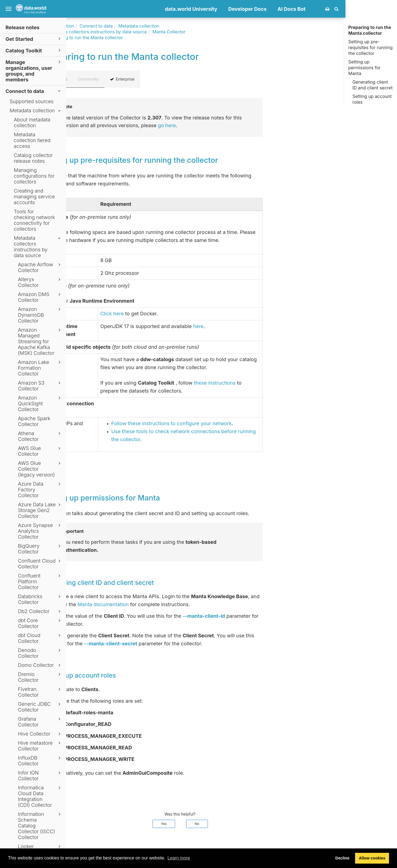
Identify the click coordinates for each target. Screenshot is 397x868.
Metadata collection (36, 111)
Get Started (34, 39)
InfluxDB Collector (40, 761)
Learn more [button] (179, 858)
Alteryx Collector (40, 282)
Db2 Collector (40, 611)
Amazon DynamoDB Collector (40, 315)
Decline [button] (342, 858)
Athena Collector (40, 436)
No (248, 824)
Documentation (110, 26)
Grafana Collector (40, 722)
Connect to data (34, 91)
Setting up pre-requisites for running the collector (370, 47)
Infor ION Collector (40, 776)
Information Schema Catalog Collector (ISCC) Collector (40, 826)
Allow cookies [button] (372, 858)
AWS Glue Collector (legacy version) (40, 469)
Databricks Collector (40, 599)
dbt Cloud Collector (40, 638)
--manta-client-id (255, 616)
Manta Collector (221, 32)
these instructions (266, 383)
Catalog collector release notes (33, 158)
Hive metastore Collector (40, 746)
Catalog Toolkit (34, 50)
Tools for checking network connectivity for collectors (34, 220)
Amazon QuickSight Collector (40, 404)
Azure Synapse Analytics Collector (40, 531)
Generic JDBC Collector (40, 707)
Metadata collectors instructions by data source (38, 247)
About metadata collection (32, 123)
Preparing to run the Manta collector (370, 30)
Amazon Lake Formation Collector (40, 368)
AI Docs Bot (343, 9)
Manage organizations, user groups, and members (34, 71)
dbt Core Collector (40, 623)
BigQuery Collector (40, 549)
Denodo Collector (40, 653)
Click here (164, 314)
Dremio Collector (40, 677)
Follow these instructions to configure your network (223, 423)
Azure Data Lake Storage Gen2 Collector (40, 510)
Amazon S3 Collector (40, 386)
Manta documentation (155, 604)
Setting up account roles (372, 99)
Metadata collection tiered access (32, 140)
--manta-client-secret (162, 644)
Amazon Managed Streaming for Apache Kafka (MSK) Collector (40, 341)
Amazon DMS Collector (40, 297)
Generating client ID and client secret (372, 85)
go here (218, 125)
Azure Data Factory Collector (40, 490)
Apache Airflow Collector (40, 267)
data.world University (243, 9)
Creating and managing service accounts (34, 197)
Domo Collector (40, 665)
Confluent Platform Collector (40, 581)
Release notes (22, 27)
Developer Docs (299, 9)
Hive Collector (40, 734)
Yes (215, 824)
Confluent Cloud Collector (40, 564)
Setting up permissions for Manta (364, 68)
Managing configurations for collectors (34, 176)
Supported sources (32, 101)
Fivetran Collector (40, 692)
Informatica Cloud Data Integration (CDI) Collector (40, 796)
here (250, 326)
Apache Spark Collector (34, 421)
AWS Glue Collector (40, 451)
